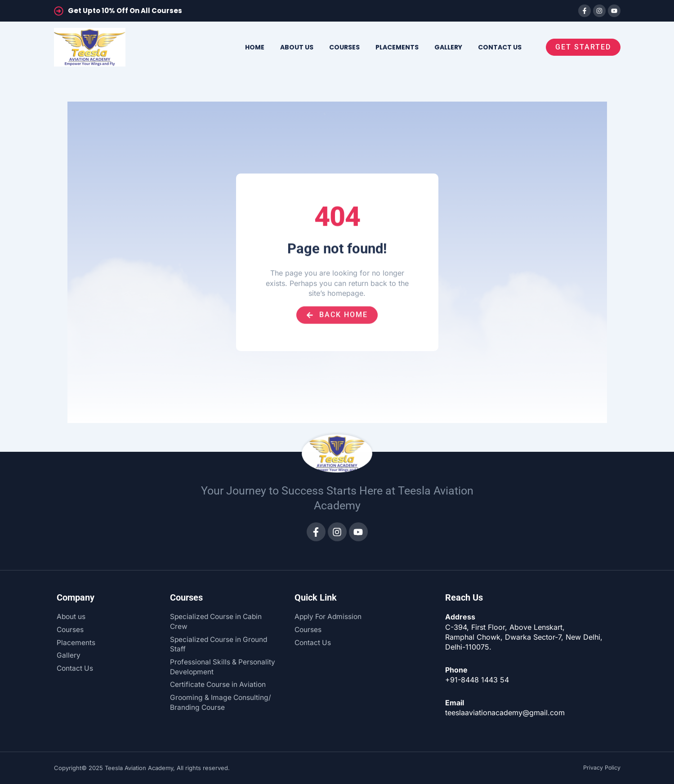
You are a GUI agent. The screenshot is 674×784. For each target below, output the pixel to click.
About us (297, 47)
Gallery (448, 47)
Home (255, 47)
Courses (344, 47)
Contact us (500, 47)
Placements (397, 47)
